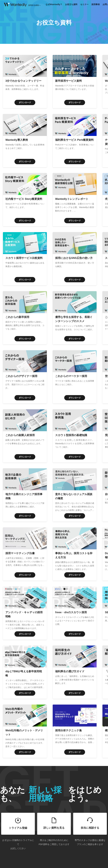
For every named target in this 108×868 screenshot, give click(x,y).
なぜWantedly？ (54, 4)
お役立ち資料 (71, 4)
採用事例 (96, 4)
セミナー (84, 4)
